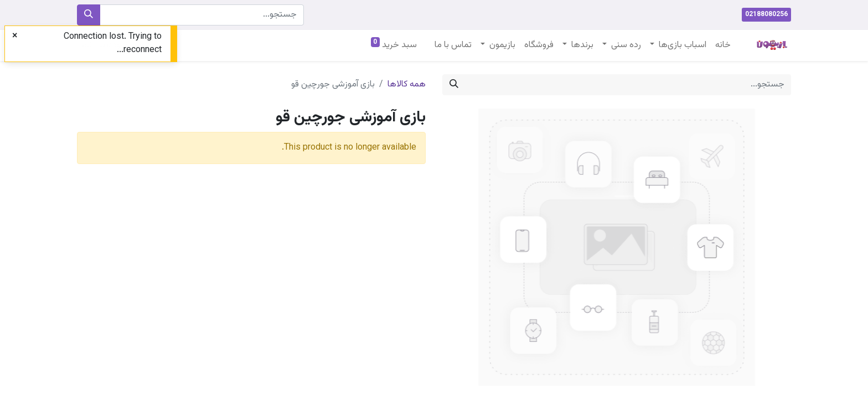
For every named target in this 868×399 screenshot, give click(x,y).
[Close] (15, 37)
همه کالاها (407, 85)
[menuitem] (723, 45)
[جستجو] (89, 15)
